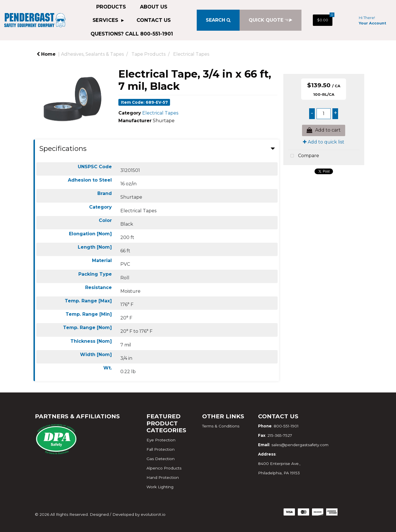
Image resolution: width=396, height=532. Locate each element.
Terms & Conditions (221, 426)
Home (46, 54)
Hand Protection (163, 477)
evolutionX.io (153, 514)
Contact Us (154, 20)
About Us (154, 7)
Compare (303, 156)
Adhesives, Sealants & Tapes (92, 54)
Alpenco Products (164, 468)
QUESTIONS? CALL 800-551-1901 (132, 34)
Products (111, 7)
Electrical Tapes (191, 54)
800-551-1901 (286, 426)
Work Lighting (160, 487)
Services (106, 20)
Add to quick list (324, 142)
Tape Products (148, 54)
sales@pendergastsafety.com (300, 445)
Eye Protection (161, 440)
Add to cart (324, 130)
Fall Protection (161, 449)
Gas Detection (161, 459)
